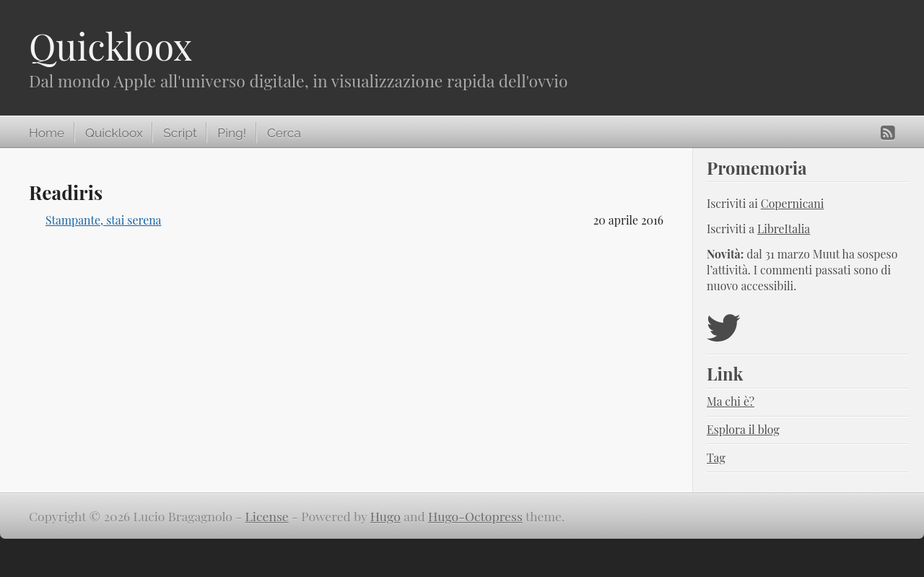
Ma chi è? (731, 401)
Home (47, 133)
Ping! (232, 133)
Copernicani (793, 203)
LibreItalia (784, 229)
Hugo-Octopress (475, 516)
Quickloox (110, 46)
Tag (716, 457)
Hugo (385, 516)
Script (180, 133)
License (267, 516)
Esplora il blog (743, 429)
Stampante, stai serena (104, 220)
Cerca (284, 133)
